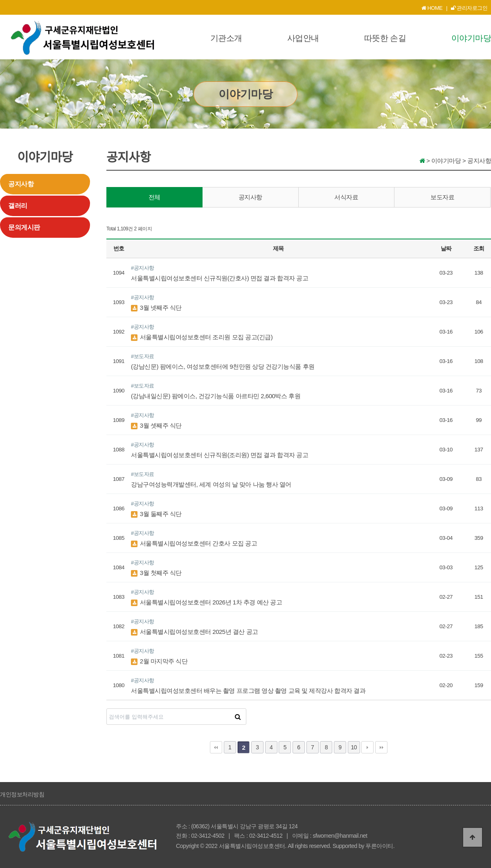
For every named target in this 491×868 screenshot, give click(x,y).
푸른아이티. (380, 846)
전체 (154, 197)
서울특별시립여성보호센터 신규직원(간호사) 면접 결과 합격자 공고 (220, 278)
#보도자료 (143, 356)
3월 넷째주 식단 (156, 308)
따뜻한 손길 (385, 38)
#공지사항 (143, 268)
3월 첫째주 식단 (156, 573)
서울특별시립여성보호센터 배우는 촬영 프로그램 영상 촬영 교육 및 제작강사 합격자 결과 (248, 691)
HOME (432, 8)
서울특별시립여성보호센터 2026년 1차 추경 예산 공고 (206, 602)
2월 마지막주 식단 (159, 661)
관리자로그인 (469, 8)
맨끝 (381, 747)
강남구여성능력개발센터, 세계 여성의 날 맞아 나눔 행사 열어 (211, 484)
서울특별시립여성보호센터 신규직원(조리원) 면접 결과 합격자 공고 (220, 455)
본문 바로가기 (0, 0)
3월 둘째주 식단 (156, 514)
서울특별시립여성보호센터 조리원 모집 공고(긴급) (202, 337)
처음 (216, 747)
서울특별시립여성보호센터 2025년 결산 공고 (195, 632)
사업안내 (303, 38)
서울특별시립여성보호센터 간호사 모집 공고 (194, 543)
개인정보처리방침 (22, 794)
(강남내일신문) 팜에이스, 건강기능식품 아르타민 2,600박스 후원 (216, 396)
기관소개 (226, 38)
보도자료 (442, 197)
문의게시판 (24, 227)
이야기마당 (471, 38)
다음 (367, 747)
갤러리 (18, 206)
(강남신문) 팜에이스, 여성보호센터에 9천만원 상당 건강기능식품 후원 (223, 366)
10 (354, 747)
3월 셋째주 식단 (156, 425)
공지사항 (21, 184)
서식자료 (346, 197)
